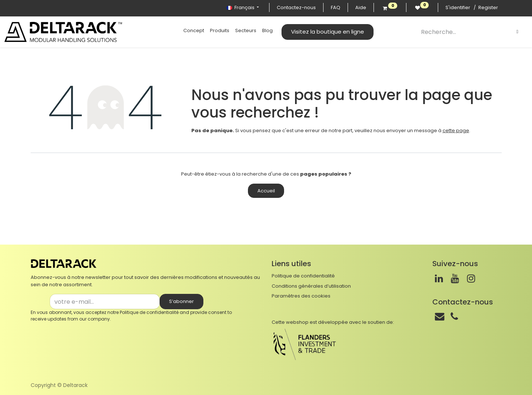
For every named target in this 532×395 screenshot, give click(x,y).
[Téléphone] (454, 317)
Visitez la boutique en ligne (328, 32)
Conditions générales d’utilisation (311, 286)
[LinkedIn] (439, 279)
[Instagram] (471, 279)
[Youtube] (455, 279)
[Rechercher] (517, 32)
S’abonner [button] (181, 301)
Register (488, 7)
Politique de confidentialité (149, 312)
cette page (456, 131)
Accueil (266, 191)
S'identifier (458, 7)
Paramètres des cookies (301, 296)
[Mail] (440, 317)
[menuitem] (194, 31)
